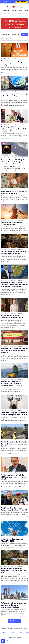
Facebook (12, 633)
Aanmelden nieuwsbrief (22, 2)
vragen (11, 629)
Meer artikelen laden (15, 621)
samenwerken (5, 629)
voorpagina (6, 11)
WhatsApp (5, 633)
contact (16, 629)
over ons (21, 629)
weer (20, 11)
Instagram (19, 633)
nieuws (14, 11)
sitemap (26, 629)
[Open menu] (2, 2)
